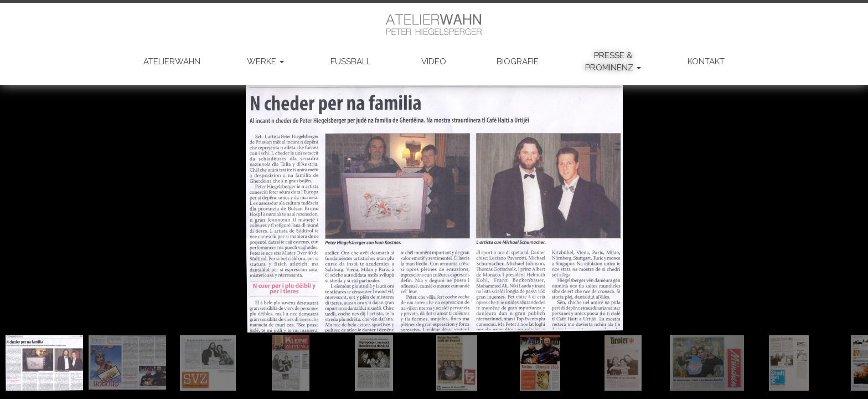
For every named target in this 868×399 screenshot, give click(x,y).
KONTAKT (706, 62)
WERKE (265, 62)
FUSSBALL (351, 62)
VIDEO (434, 62)
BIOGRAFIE (518, 62)
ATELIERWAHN (172, 62)
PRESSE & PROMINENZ (613, 61)
